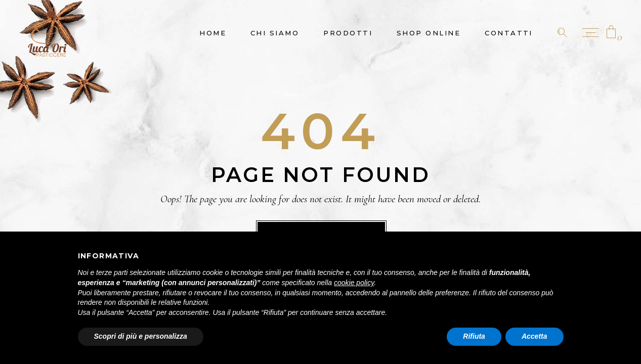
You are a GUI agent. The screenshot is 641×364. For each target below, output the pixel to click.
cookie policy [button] (354, 283)
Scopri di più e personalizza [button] (141, 336)
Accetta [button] (535, 336)
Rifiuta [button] (474, 336)
